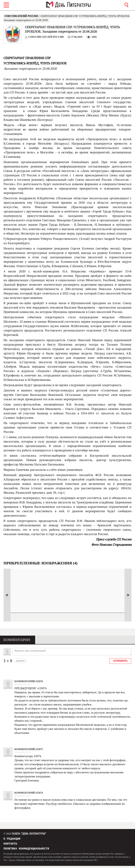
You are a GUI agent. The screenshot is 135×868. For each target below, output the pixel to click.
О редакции (12, 839)
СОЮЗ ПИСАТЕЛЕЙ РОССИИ (22, 16)
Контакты (10, 845)
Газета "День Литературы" (25, 834)
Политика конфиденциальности (26, 851)
